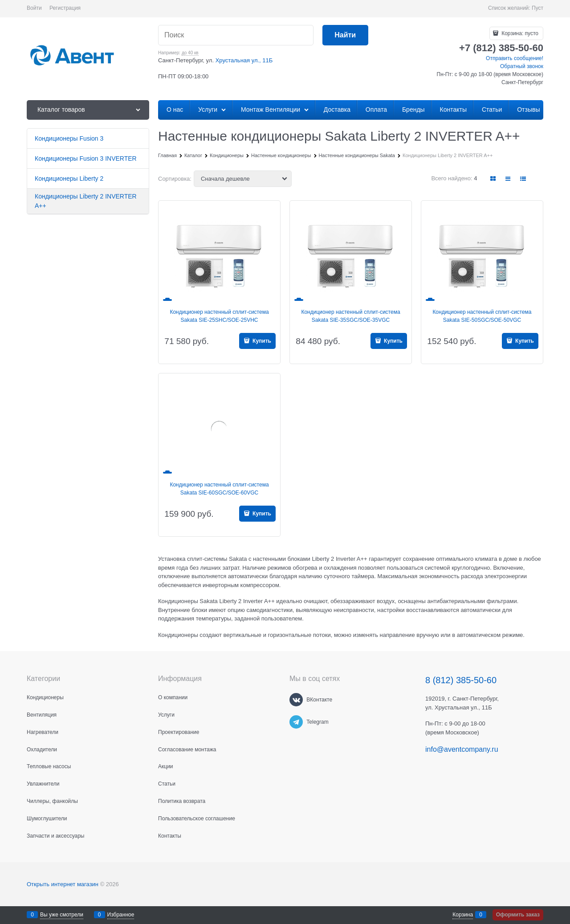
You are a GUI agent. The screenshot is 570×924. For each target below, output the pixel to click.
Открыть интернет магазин (63, 884)
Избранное (121, 915)
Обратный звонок (522, 66)
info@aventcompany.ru (462, 749)
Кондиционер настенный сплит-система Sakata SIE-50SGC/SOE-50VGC (482, 316)
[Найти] (345, 35)
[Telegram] (296, 722)
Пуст (537, 8)
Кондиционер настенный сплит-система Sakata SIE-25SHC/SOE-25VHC (219, 316)
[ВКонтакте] (296, 700)
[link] (493, 179)
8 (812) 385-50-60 (461, 680)
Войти (34, 8)
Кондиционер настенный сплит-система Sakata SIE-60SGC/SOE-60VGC (219, 489)
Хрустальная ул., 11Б (244, 60)
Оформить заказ (518, 915)
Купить (261, 341)
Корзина (463, 915)
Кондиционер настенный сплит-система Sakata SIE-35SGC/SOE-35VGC (350, 316)
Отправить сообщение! (515, 58)
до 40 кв (190, 53)
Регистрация (65, 8)
